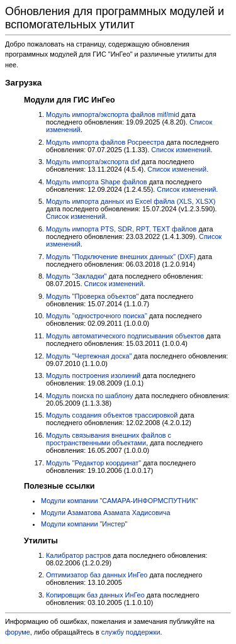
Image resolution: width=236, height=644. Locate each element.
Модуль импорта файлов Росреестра (105, 142)
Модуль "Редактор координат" (93, 463)
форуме (18, 632)
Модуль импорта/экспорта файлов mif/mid (113, 114)
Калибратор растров (78, 555)
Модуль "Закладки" (76, 276)
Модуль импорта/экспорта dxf (93, 162)
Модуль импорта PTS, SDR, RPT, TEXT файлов (121, 229)
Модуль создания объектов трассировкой (112, 415)
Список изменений (181, 150)
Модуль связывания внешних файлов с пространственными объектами (109, 439)
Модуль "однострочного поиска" (97, 316)
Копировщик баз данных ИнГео (95, 595)
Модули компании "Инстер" (84, 524)
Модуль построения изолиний (93, 375)
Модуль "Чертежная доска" (89, 356)
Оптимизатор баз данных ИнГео (97, 575)
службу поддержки (131, 632)
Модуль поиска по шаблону (90, 396)
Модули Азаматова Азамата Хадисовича (106, 513)
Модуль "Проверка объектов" (92, 296)
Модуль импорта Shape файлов (97, 182)
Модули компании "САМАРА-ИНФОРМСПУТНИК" (120, 501)
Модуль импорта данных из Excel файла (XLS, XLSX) (131, 201)
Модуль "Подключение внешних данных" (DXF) (121, 257)
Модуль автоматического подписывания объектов (125, 336)
